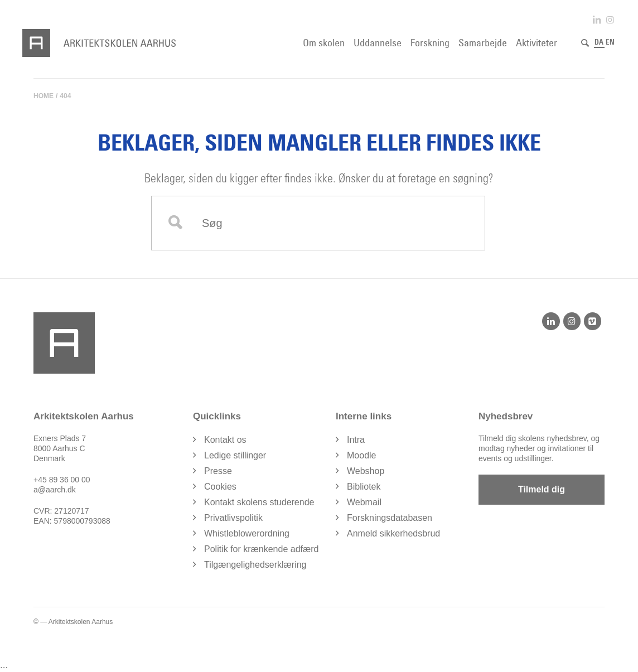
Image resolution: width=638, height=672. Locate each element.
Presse (218, 471)
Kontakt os (225, 440)
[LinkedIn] (551, 321)
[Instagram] (572, 321)
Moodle (361, 455)
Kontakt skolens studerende (259, 502)
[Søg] (585, 43)
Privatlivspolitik (233, 518)
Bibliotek (364, 487)
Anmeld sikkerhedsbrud (393, 533)
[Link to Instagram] (610, 20)
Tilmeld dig (542, 489)
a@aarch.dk (55, 490)
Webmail (364, 502)
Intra (356, 440)
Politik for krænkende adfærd (261, 549)
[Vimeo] (593, 321)
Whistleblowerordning (247, 533)
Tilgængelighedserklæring (255, 565)
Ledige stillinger (235, 455)
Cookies (220, 487)
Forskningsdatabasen (390, 518)
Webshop (366, 471)
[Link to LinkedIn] (597, 20)
